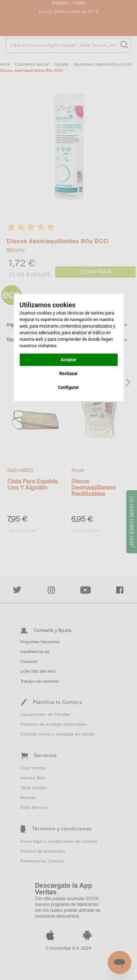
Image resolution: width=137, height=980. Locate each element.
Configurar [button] (68, 387)
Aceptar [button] (68, 360)
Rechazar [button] (68, 374)
